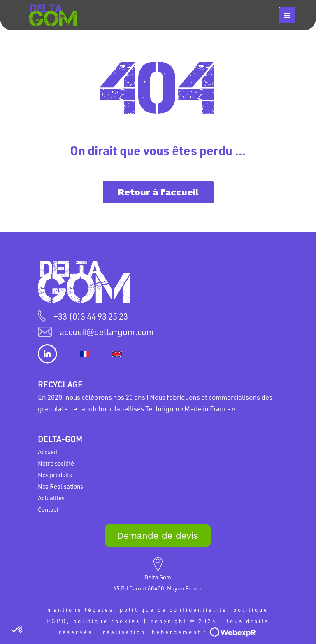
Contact (48, 509)
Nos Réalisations (60, 486)
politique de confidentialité (173, 610)
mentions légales (80, 610)
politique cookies (107, 621)
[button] (17, 630)
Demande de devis (158, 535)
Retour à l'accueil (158, 192)
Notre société (56, 463)
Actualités (51, 498)
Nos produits (55, 475)
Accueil (48, 452)
